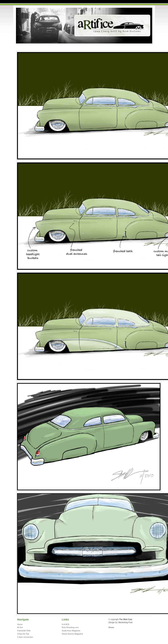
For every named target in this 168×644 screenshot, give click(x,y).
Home (20, 624)
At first (20, 627)
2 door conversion (25, 637)
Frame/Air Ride (24, 631)
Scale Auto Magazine (71, 631)
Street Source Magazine (72, 634)
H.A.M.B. (66, 624)
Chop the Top (23, 634)
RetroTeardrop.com (70, 627)
